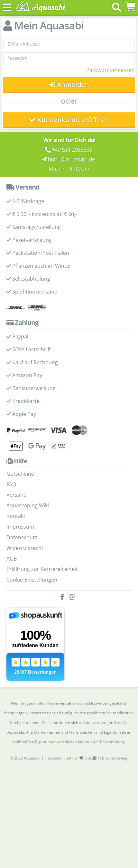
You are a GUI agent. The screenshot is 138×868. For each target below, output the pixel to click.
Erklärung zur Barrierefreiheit (42, 569)
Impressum (20, 527)
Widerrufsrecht (25, 548)
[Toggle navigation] (7, 7)
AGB (12, 559)
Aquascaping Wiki (28, 505)
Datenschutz (22, 537)
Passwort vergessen (110, 70)
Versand (17, 495)
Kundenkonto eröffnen (69, 120)
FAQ (11, 484)
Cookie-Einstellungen (32, 580)
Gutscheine (20, 474)
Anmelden (69, 84)
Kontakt (16, 516)
